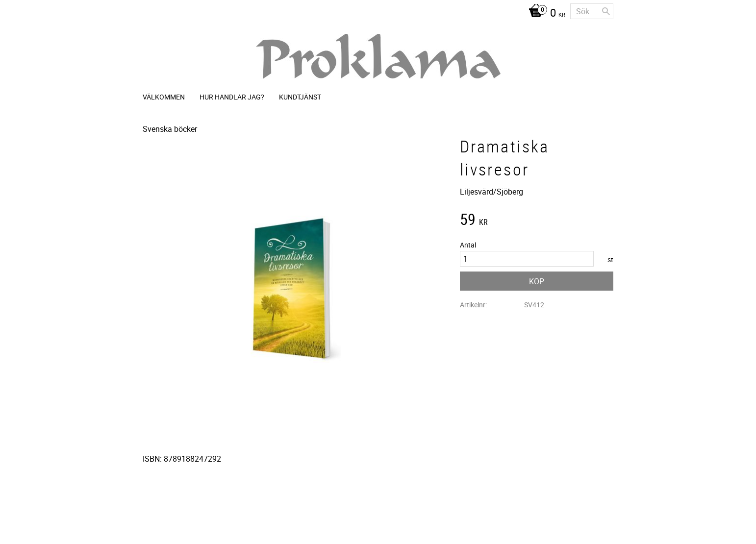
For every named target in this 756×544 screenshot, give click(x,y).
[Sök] (606, 11)
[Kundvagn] (544, 14)
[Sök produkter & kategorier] (592, 11)
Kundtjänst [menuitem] (300, 97)
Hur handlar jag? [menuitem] (232, 97)
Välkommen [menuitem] (164, 97)
